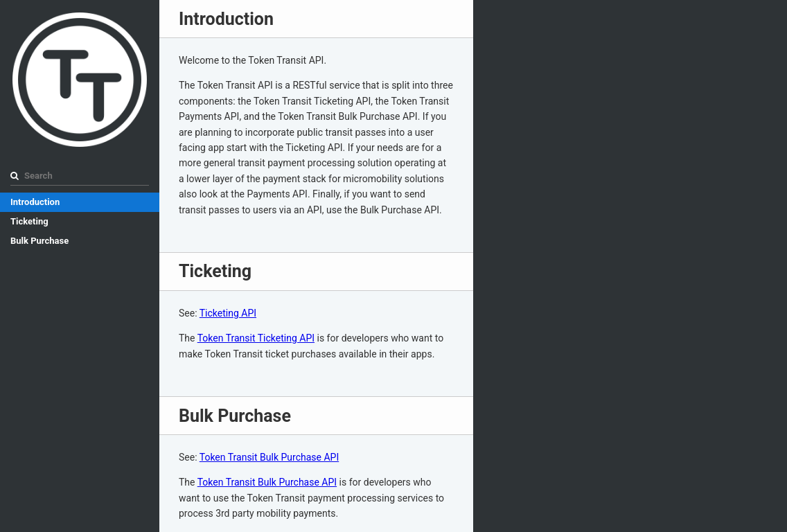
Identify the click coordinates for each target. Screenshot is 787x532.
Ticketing (29, 221)
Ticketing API (228, 313)
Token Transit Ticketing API (256, 338)
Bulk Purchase (39, 241)
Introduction (35, 202)
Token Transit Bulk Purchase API (269, 457)
